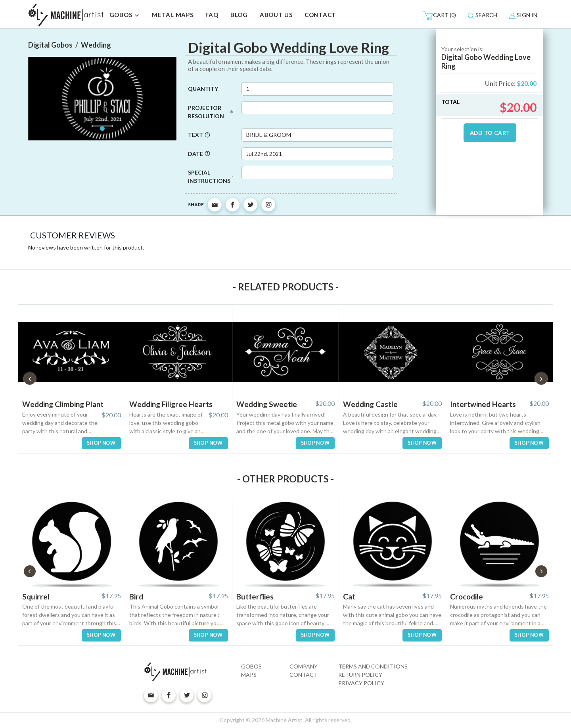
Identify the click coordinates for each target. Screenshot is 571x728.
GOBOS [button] (125, 15)
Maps (249, 675)
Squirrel (36, 596)
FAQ (212, 15)
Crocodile (467, 596)
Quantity (203, 89)
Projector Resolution (211, 112)
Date (199, 154)
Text (199, 135)
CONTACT (320, 15)
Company (304, 666)
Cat (349, 596)
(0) (440, 15)
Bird (136, 596)
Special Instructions (211, 177)
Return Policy (360, 675)
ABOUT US (276, 15)
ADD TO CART (490, 133)
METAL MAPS (173, 15)
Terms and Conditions (373, 666)
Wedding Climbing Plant (63, 404)
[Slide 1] (102, 129)
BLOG (239, 15)
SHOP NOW (101, 443)
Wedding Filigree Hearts (171, 404)
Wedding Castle (370, 404)
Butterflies (255, 596)
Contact (304, 675)
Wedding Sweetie (267, 404)
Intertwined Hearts (483, 404)
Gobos (251, 666)
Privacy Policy (361, 683)
